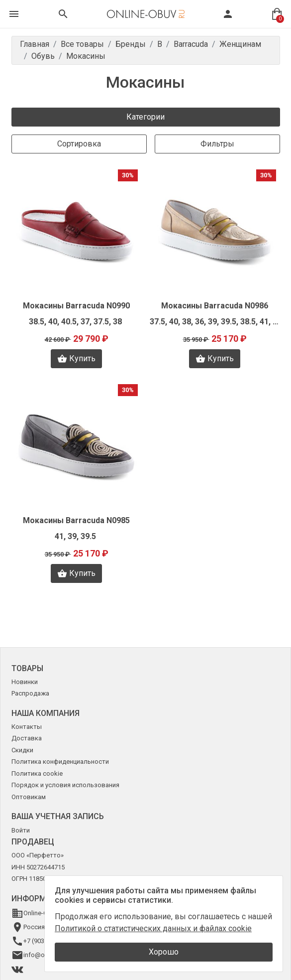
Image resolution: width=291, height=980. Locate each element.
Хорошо (164, 952)
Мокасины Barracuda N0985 (76, 520)
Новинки (25, 682)
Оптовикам (29, 797)
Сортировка (79, 144)
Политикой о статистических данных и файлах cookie (153, 928)
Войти (21, 830)
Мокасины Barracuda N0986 (215, 306)
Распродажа (30, 693)
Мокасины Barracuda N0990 (76, 306)
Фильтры (217, 144)
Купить (76, 359)
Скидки (22, 750)
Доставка (27, 738)
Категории (145, 117)
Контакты (27, 727)
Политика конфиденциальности (60, 762)
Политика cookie (37, 773)
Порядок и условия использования (65, 785)
